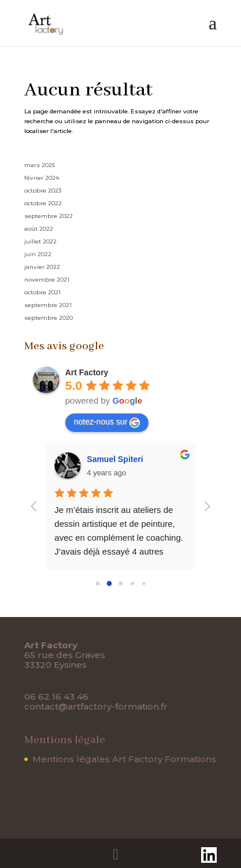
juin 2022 (38, 254)
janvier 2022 (42, 267)
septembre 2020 (49, 318)
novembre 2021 (47, 280)
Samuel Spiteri (115, 459)
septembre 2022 (49, 216)
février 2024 (42, 178)
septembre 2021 (48, 305)
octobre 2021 (42, 292)
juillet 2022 (40, 241)
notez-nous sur (107, 422)
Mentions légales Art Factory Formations (124, 759)
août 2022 (39, 229)
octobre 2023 (43, 191)
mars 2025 (40, 165)
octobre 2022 (43, 203)
